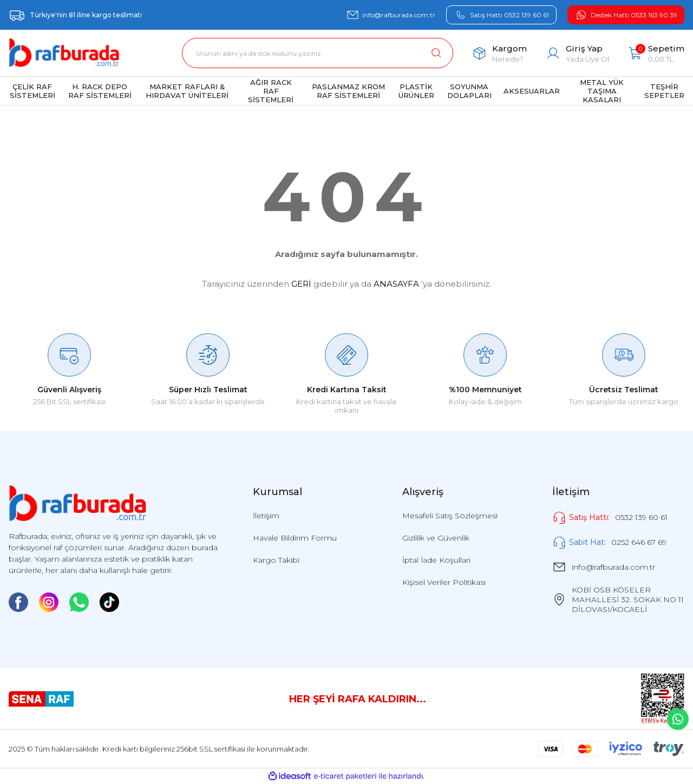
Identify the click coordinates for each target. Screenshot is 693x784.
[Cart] (656, 53)
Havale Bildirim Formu (295, 538)
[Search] (318, 53)
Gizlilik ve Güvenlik (436, 538)
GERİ (301, 284)
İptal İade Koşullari (436, 560)
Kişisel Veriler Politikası (444, 582)
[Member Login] (577, 53)
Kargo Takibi (276, 560)
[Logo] (64, 53)
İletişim (266, 516)
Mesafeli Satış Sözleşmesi (450, 516)
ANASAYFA (396, 284)
